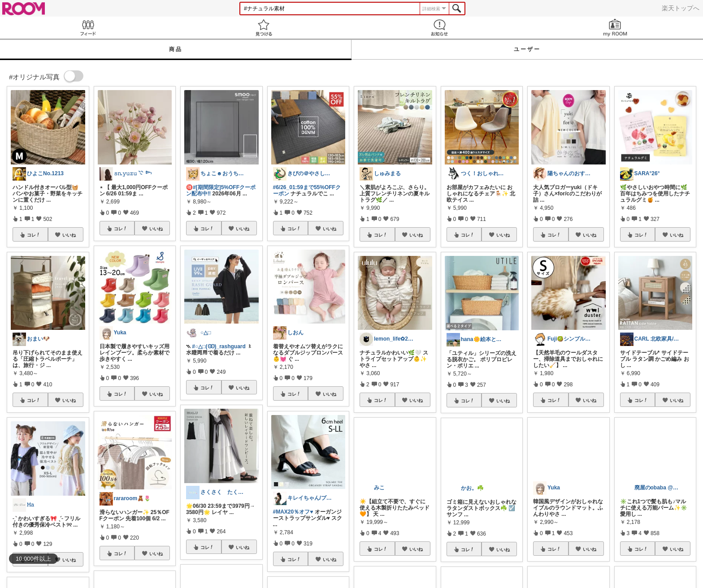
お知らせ (439, 28)
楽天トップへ (681, 8)
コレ (34, 235)
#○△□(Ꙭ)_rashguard (219, 346)
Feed (88, 28)
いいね (69, 235)
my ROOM (615, 28)
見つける (264, 28)
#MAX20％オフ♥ (293, 512)
